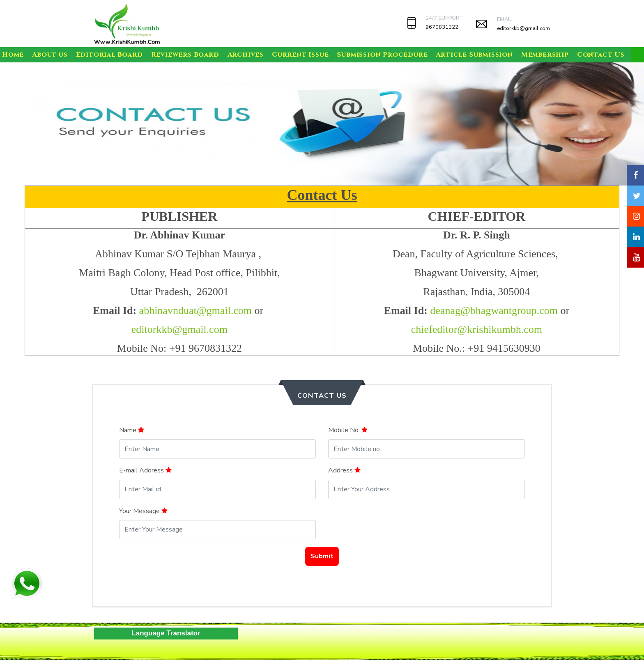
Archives (246, 55)
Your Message (143, 511)
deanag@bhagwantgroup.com (494, 311)
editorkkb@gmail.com (523, 28)
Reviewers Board (185, 55)
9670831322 (442, 27)
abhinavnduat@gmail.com (196, 311)
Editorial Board (109, 55)
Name (132, 430)
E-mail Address (145, 470)
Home (13, 55)
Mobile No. (348, 430)
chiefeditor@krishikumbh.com (477, 329)
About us (50, 55)
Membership (545, 55)
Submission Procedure (382, 55)
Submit (322, 556)
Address (344, 470)
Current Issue (300, 55)
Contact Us (601, 55)
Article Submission (474, 55)
